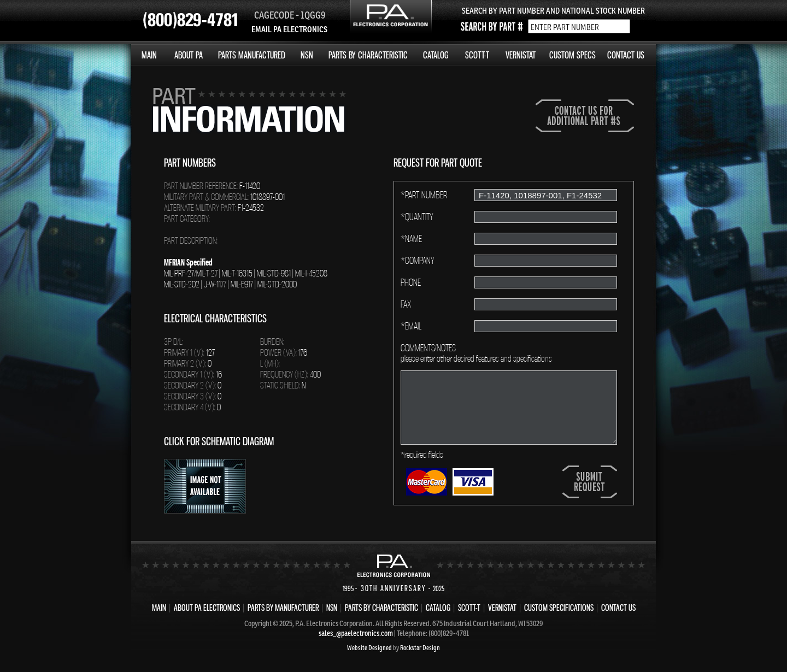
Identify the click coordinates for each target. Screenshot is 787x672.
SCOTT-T (477, 55)
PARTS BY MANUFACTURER (283, 608)
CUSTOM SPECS (572, 55)
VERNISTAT (521, 55)
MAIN (149, 55)
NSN (307, 55)
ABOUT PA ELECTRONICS (207, 608)
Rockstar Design (420, 648)
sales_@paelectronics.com (356, 633)
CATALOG (436, 55)
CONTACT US (626, 55)
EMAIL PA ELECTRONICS (289, 29)
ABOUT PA (189, 55)
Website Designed (369, 648)
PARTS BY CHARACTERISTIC (368, 55)
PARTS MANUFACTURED (252, 55)
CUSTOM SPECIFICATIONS (559, 608)
